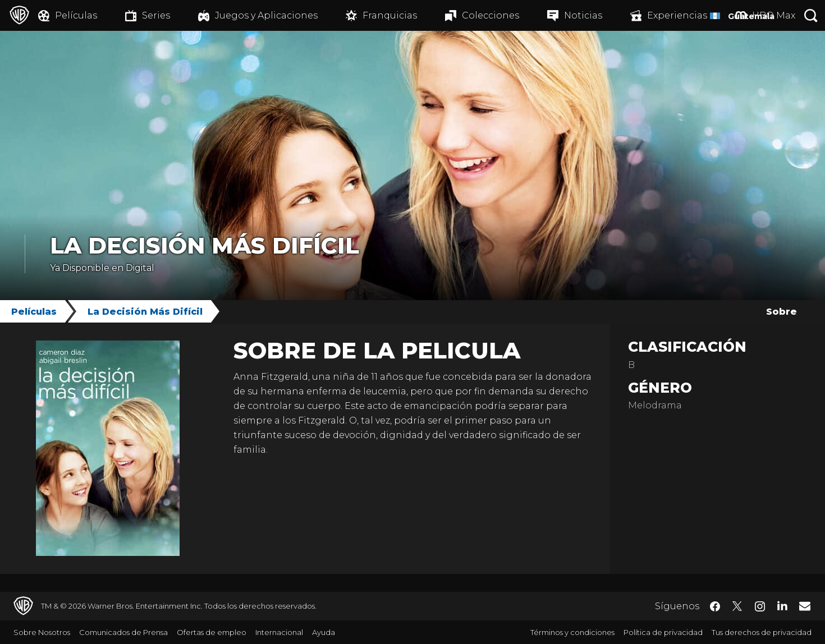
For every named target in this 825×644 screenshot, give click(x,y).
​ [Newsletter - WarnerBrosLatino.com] (805, 606)
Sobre (782, 312)
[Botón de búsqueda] (811, 15)
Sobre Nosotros (42, 632)
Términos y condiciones (572, 632)
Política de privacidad (663, 632)
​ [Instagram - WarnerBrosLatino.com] (760, 606)
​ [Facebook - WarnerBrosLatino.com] (715, 606)
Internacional (279, 632)
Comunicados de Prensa (123, 632)
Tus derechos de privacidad (762, 632)
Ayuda (324, 632)
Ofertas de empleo (212, 632)
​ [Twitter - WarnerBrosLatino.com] (737, 606)
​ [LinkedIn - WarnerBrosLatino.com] (782, 605)
